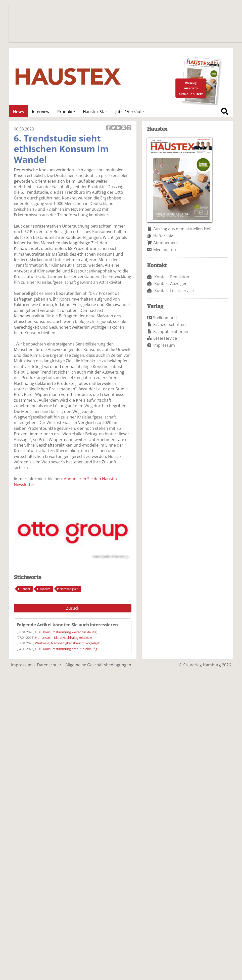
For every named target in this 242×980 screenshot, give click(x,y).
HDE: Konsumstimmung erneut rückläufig (66, 649)
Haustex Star (95, 112)
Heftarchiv (163, 236)
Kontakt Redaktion (172, 277)
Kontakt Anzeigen (171, 284)
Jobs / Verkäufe (130, 112)
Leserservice (165, 338)
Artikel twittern (114, 128)
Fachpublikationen (171, 331)
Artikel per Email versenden (124, 128)
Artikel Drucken (129, 128)
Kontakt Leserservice (174, 291)
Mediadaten (165, 250)
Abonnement (166, 243)
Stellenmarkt (165, 318)
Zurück (73, 608)
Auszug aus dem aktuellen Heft (183, 229)
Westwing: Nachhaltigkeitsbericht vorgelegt (67, 643)
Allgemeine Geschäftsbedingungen (98, 665)
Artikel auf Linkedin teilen (119, 128)
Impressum (164, 345)
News (18, 112)
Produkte (66, 112)
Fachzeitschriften (170, 324)
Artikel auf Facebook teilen (109, 128)
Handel (25, 589)
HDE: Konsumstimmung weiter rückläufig (66, 632)
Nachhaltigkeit (69, 589)
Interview (41, 112)
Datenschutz (49, 665)
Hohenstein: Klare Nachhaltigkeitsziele (63, 638)
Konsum (45, 589)
